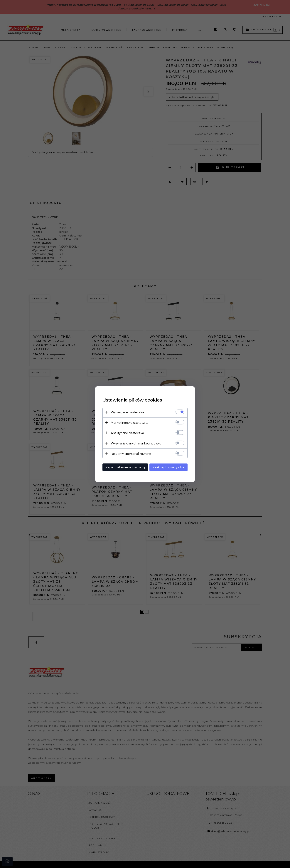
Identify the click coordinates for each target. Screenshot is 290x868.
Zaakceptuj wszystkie (168, 467)
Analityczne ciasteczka (127, 433)
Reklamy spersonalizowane (131, 454)
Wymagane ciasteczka (127, 412)
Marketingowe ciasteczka (130, 423)
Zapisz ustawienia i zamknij (125, 467)
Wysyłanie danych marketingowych (137, 443)
